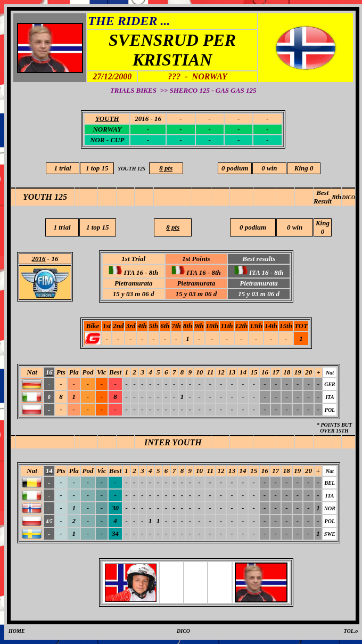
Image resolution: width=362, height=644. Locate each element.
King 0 (304, 168)
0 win (269, 168)
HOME (17, 631)
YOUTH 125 (45, 197)
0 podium (235, 168)
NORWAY (107, 129)
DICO (348, 197)
